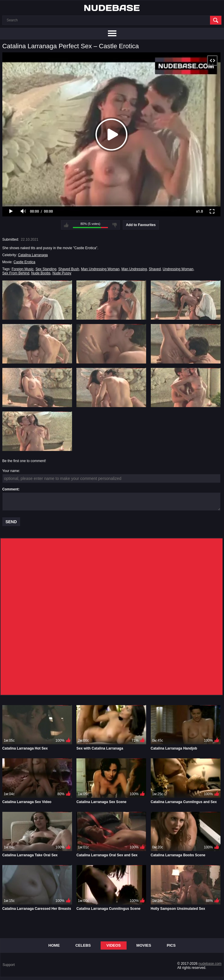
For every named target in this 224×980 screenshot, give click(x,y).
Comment (10, 489)
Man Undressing (134, 269)
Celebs (83, 945)
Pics (171, 945)
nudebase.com (210, 964)
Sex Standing (46, 269)
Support (9, 965)
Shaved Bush (69, 269)
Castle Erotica (24, 262)
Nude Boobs (41, 273)
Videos (114, 945)
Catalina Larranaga (33, 255)
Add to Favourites (141, 225)
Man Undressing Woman (100, 269)
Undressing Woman (178, 269)
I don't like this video (115, 225)
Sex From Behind (16, 273)
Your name (11, 471)
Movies (144, 945)
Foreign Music (23, 269)
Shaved (155, 269)
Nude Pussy (62, 273)
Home (54, 945)
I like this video (66, 225)
